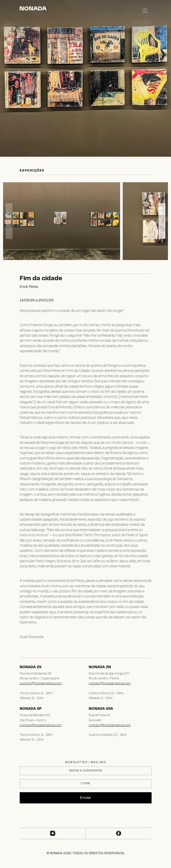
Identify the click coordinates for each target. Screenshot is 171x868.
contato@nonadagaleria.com (41, 683)
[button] (162, 221)
